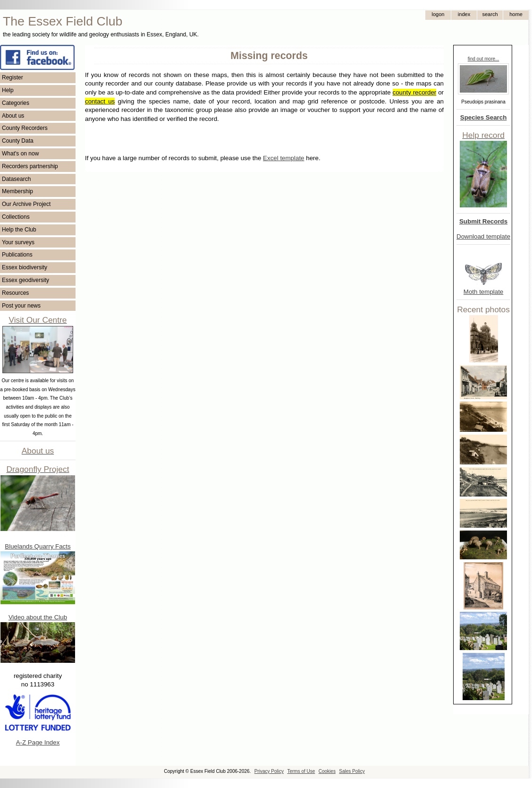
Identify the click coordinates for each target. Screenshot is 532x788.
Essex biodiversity (25, 267)
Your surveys (18, 242)
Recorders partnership (30, 166)
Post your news (21, 306)
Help (8, 90)
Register (13, 77)
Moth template (483, 292)
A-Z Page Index (38, 742)
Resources (15, 293)
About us (13, 116)
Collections (16, 217)
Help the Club (19, 230)
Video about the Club (38, 617)
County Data (18, 141)
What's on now (20, 154)
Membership (17, 191)
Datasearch (16, 179)
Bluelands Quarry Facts (38, 546)
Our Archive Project (26, 204)
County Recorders (25, 128)
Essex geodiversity (25, 280)
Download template (483, 236)
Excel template (283, 158)
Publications (17, 255)
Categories (16, 103)
